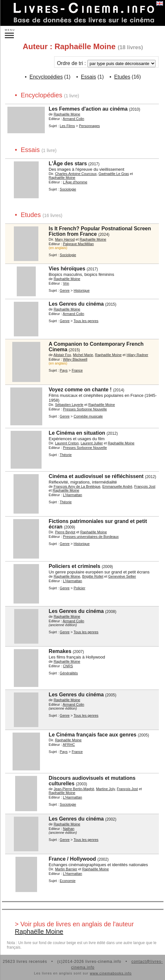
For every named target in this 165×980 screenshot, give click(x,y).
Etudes (122, 77)
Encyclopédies (46, 77)
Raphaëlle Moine (39, 931)
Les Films (67, 126)
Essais (88, 77)
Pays (63, 370)
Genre (65, 290)
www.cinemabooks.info (111, 973)
